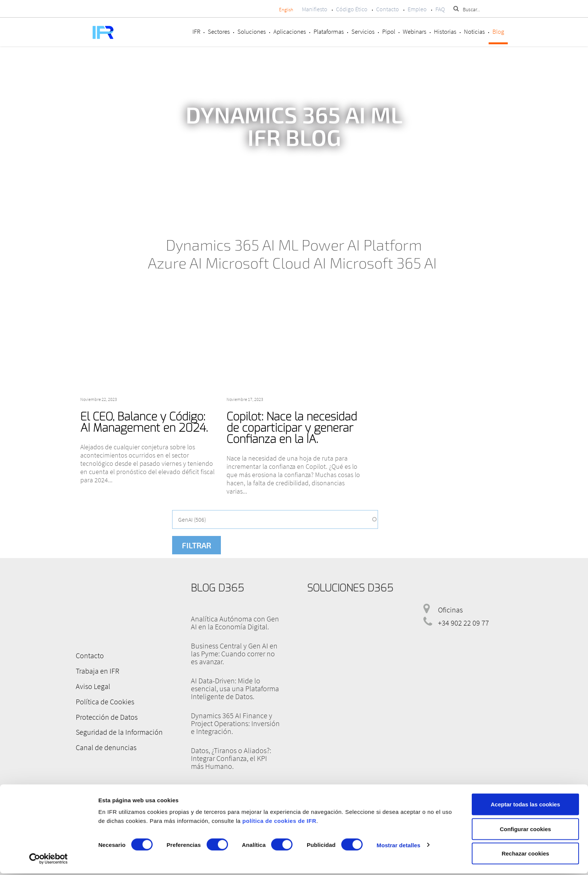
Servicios (363, 32)
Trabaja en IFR (96, 670)
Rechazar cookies (526, 855)
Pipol (389, 32)
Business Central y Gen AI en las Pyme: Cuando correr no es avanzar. (234, 654)
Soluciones (252, 32)
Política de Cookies (104, 700)
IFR (196, 32)
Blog (498, 32)
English (286, 10)
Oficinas (450, 610)
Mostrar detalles (398, 847)
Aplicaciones (290, 32)
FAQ (440, 9)
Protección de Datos (106, 715)
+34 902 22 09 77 (463, 623)
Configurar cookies (526, 831)
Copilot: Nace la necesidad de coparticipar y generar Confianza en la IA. (292, 428)
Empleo (417, 9)
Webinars (415, 32)
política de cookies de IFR (279, 822)
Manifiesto (315, 9)
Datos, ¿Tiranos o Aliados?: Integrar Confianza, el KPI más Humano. (231, 758)
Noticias (474, 32)
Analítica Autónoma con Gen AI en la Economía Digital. (235, 623)
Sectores (219, 32)
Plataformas (329, 32)
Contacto (388, 9)
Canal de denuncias (105, 745)
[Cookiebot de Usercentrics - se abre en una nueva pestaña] (49, 860)
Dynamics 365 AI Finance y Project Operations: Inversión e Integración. (235, 723)
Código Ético (352, 9)
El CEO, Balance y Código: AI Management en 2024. (144, 422)
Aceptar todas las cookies (525, 806)
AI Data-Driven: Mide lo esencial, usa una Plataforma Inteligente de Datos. (235, 688)
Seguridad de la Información (118, 730)
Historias (445, 32)
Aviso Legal (92, 685)
